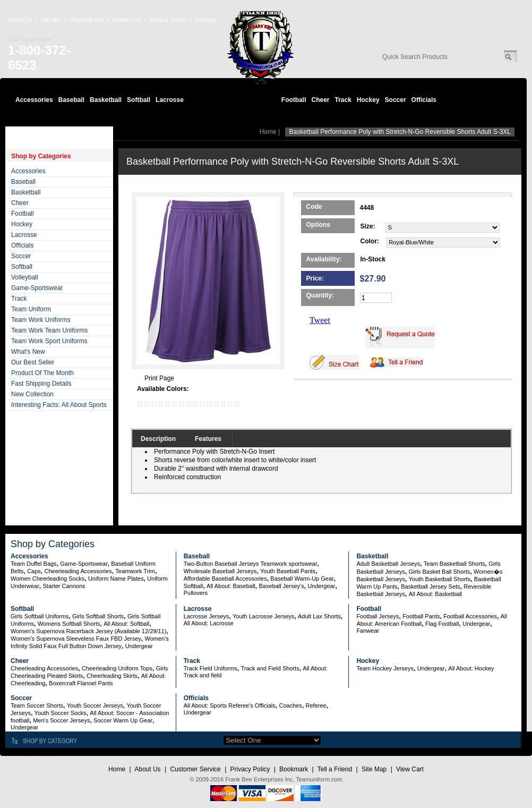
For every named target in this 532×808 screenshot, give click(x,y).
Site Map (374, 769)
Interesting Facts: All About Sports (59, 405)
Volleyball (25, 277)
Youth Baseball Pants (288, 571)
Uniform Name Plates (116, 579)
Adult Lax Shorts (319, 616)
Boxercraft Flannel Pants (81, 683)
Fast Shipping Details (41, 384)
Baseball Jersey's (281, 586)
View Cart (410, 769)
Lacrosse (170, 100)
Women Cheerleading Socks (48, 579)
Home (268, 132)
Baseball (71, 100)
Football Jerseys (377, 616)
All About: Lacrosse (209, 623)
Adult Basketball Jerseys (388, 564)
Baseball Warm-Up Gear (302, 579)
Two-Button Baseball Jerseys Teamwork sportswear (251, 564)
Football (294, 100)
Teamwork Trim (135, 571)
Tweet (320, 320)
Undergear (321, 586)
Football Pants (421, 616)
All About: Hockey (471, 668)
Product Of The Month (42, 373)
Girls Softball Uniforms (40, 616)
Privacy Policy (168, 20)
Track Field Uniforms (211, 668)
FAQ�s (51, 20)
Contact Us (127, 20)
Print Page (159, 378)
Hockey (368, 100)
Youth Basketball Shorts (440, 579)
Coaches (290, 705)
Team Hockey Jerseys (385, 668)
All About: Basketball (435, 594)
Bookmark (294, 769)
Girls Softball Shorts (98, 616)
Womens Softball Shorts (69, 624)
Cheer (320, 100)
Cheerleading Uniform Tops (117, 668)
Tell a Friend (335, 769)
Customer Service (195, 769)
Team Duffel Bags (34, 564)
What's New (28, 352)
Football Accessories (470, 616)
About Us (20, 20)
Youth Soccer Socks (61, 713)
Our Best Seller (33, 362)
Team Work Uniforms (41, 320)
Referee (316, 705)
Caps (34, 571)
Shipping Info (87, 20)
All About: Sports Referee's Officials (230, 705)
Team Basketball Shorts (454, 564)
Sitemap (205, 20)
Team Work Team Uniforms (49, 330)
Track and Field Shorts (270, 668)
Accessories (34, 100)
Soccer (396, 100)
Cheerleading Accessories (78, 571)
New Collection (32, 394)
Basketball (106, 100)
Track (343, 100)
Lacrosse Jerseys (207, 616)
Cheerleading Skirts (112, 676)
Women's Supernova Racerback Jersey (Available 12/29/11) (88, 631)
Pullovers (196, 593)
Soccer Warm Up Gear (123, 720)
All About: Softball (126, 624)
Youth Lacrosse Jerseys (263, 616)
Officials (424, 100)
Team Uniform (31, 309)
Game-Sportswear (37, 288)
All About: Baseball (231, 586)
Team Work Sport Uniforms (49, 341)
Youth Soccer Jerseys (95, 705)
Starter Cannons (64, 586)
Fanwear (368, 631)
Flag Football (442, 624)
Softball (139, 100)
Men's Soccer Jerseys (61, 720)
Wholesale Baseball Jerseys (220, 571)
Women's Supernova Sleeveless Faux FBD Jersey (76, 639)
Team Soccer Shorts (37, 705)
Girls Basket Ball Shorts (440, 572)
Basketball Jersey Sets (430, 586)
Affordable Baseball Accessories (225, 579)
